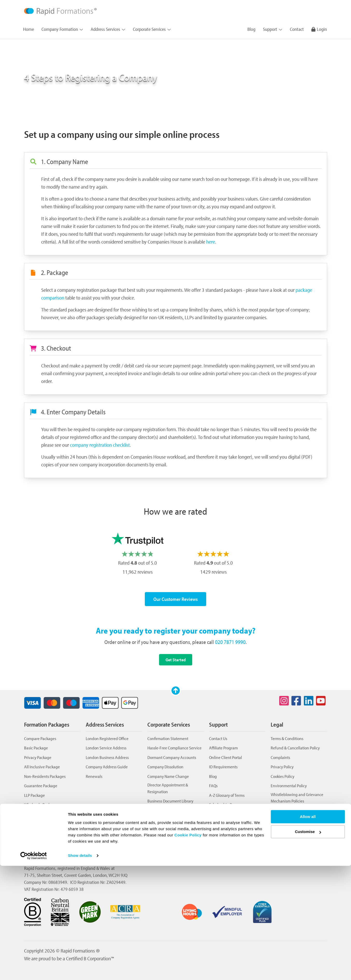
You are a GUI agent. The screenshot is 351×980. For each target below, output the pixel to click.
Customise (308, 946)
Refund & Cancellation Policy (295, 748)
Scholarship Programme (229, 804)
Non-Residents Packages (45, 776)
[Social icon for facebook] (296, 701)
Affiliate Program (223, 748)
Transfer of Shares (162, 829)
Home (28, 29)
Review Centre (221, 814)
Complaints (280, 757)
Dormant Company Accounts (172, 757)
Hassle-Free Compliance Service (174, 748)
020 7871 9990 (230, 642)
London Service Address (106, 748)
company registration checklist (100, 445)
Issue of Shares (160, 820)
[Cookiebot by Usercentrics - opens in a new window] (34, 970)
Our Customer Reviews (175, 599)
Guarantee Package (41, 786)
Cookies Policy (282, 776)
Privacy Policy (282, 767)
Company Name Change (168, 776)
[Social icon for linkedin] (309, 701)
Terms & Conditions (287, 738)
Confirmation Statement (168, 738)
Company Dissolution (165, 767)
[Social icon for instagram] (284, 701)
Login (319, 29)
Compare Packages (40, 738)
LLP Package (34, 795)
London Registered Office (107, 738)
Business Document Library (170, 801)
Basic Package (36, 748)
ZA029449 (116, 882)
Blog (251, 29)
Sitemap (216, 823)
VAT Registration (161, 839)
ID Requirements (223, 767)
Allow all (308, 931)
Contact (297, 29)
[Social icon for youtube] (321, 701)
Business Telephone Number (171, 810)
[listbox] (175, 555)
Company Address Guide (107, 767)
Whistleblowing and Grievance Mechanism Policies (297, 798)
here (211, 242)
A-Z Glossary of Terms (227, 795)
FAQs (213, 786)
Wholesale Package (40, 804)
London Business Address (107, 757)
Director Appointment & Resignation (168, 788)
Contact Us (218, 738)
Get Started (176, 660)
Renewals (94, 776)
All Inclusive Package (42, 767)
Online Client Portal (225, 757)
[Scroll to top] (176, 691)
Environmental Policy (289, 786)
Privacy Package (38, 757)
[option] (138, 555)
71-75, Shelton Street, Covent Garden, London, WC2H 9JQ (76, 875)
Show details (80, 970)
